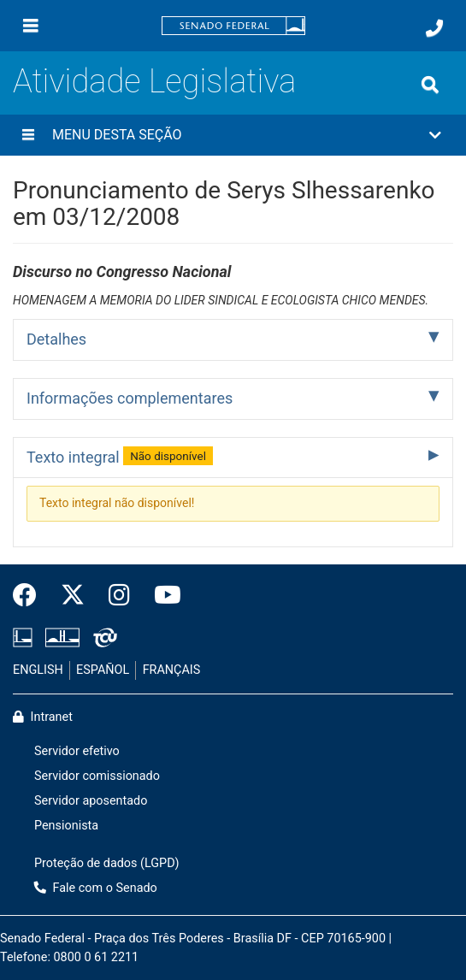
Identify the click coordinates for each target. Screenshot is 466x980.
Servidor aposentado (91, 801)
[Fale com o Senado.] (434, 28)
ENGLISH (38, 670)
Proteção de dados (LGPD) (107, 863)
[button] (233, 135)
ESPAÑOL (103, 670)
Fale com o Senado (96, 888)
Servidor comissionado (97, 776)
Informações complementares (130, 398)
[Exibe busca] (430, 85)
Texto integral (120, 456)
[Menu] (31, 26)
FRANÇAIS (172, 670)
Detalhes (56, 339)
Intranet (43, 717)
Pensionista (66, 826)
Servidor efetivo (77, 751)
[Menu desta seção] (28, 135)
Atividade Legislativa (154, 81)
